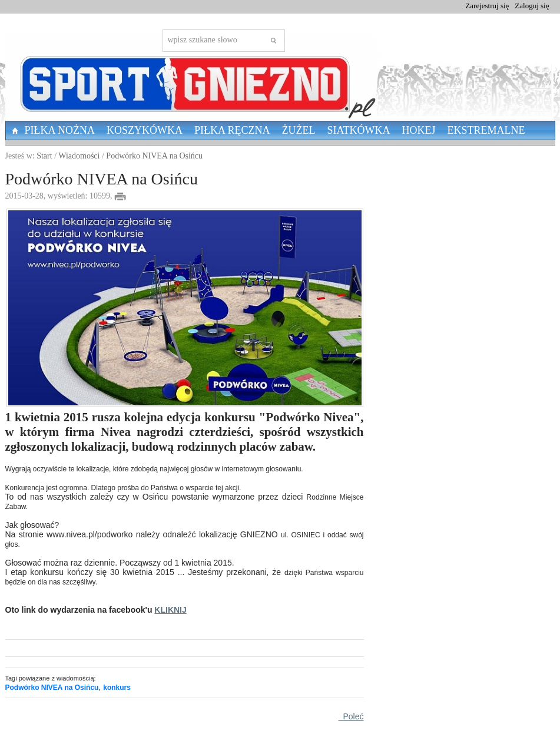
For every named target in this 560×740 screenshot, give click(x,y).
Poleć (351, 716)
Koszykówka (145, 130)
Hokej (419, 130)
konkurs (117, 688)
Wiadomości (79, 156)
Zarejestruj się (487, 6)
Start (44, 156)
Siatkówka (359, 130)
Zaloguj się (532, 6)
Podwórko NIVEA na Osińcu (154, 156)
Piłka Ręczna (232, 130)
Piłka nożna (60, 130)
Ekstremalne (486, 130)
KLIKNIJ (170, 610)
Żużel (299, 130)
